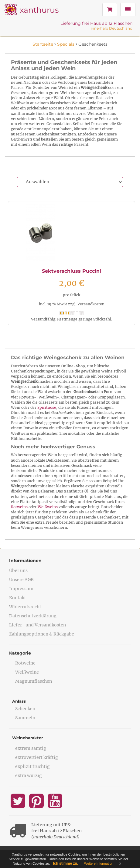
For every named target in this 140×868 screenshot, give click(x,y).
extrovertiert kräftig (37, 757)
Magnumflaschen (34, 681)
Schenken (25, 709)
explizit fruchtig (32, 766)
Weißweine (27, 672)
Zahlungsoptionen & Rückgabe (42, 634)
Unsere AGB (21, 580)
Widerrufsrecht (25, 607)
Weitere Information (99, 863)
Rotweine (25, 663)
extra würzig (29, 775)
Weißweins (48, 507)
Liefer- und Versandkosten (38, 625)
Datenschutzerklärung (33, 616)
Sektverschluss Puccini (72, 271)
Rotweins (19, 507)
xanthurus (39, 10)
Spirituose (47, 407)
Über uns (18, 571)
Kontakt (18, 598)
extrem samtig (31, 748)
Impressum (21, 589)
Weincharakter (28, 738)
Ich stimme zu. (65, 863)
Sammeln (25, 718)
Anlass (19, 701)
